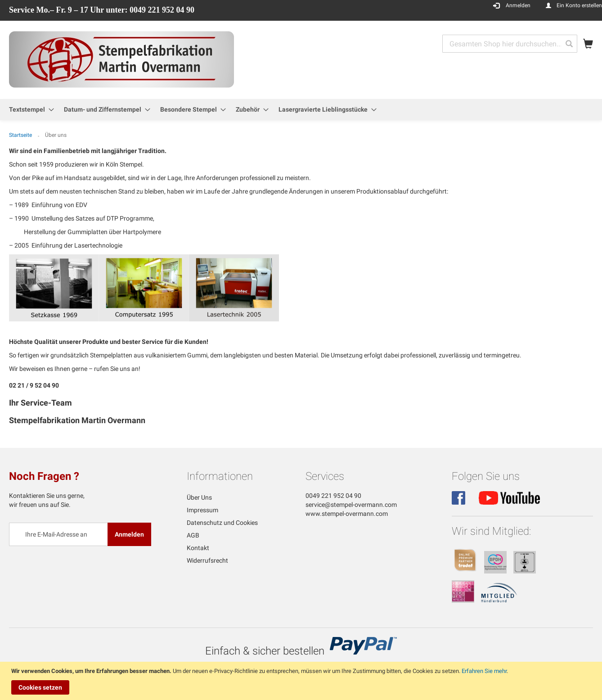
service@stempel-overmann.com (351, 505)
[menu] (301, 110)
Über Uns (199, 497)
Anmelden (518, 5)
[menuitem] (29, 110)
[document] (302, 681)
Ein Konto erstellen (579, 5)
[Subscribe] (129, 534)
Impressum (202, 510)
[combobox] (510, 44)
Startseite (21, 135)
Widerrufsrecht (207, 560)
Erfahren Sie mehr (484, 671)
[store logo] (121, 59)
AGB (193, 535)
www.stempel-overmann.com (347, 514)
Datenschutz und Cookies (222, 523)
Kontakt (198, 548)
